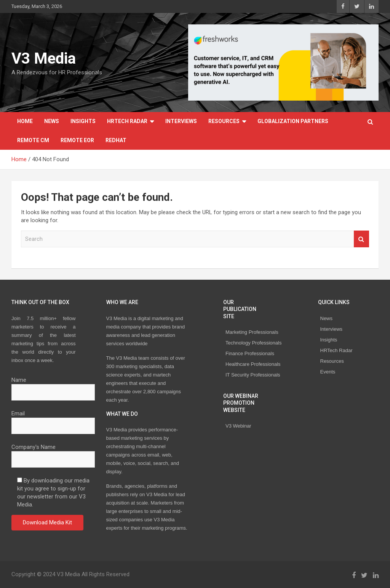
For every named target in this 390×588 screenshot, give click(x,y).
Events (328, 372)
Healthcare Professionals (253, 364)
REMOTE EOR (77, 140)
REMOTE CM (33, 140)
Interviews (181, 121)
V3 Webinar (238, 426)
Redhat (116, 140)
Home (25, 121)
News (52, 121)
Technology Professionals (253, 343)
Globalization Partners (293, 121)
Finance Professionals (250, 353)
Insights (83, 121)
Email (53, 420)
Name (53, 386)
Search (361, 239)
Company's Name (53, 453)
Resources (224, 121)
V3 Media (44, 58)
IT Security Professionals (253, 375)
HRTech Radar (127, 121)
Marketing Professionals (252, 332)
